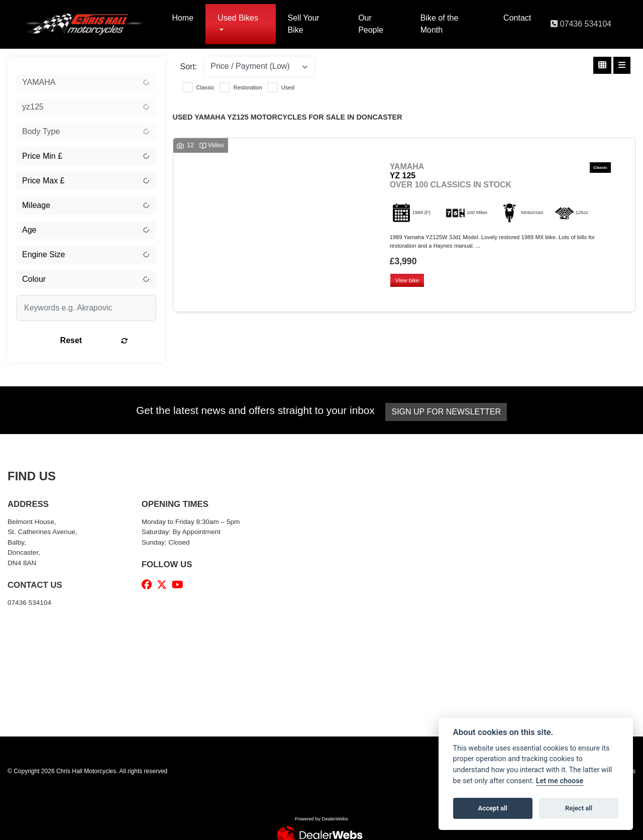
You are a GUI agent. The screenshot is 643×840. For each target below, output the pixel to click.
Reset (109, 340)
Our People (371, 24)
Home (183, 18)
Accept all (493, 808)
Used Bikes (238, 18)
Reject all (579, 808)
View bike (408, 281)
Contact (517, 18)
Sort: (189, 67)
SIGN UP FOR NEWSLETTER (448, 412)
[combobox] (86, 82)
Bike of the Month (440, 24)
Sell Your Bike (304, 24)
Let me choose (560, 781)
